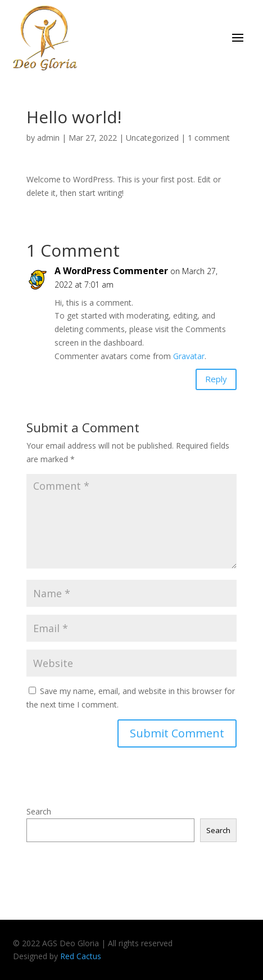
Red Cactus (81, 956)
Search (39, 811)
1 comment (209, 138)
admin (48, 138)
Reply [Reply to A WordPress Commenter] (216, 379)
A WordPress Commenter (111, 271)
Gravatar (189, 356)
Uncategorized (152, 138)
